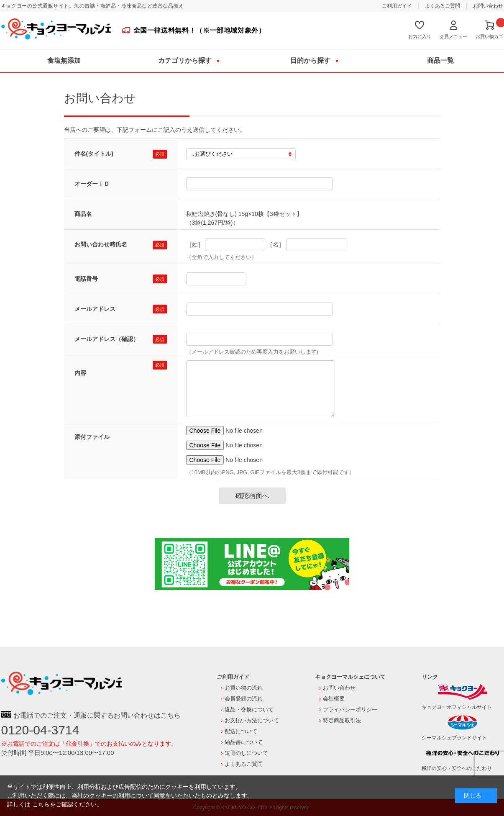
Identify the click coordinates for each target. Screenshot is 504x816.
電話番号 (86, 279)
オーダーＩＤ (92, 184)
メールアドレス (95, 309)
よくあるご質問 (443, 6)
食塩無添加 (64, 60)
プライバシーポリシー (350, 710)
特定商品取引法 (342, 720)
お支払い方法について (252, 720)
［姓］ (195, 244)
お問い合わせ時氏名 (101, 244)
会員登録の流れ (244, 699)
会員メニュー (453, 36)
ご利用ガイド (397, 6)
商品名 (83, 214)
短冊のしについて (246, 753)
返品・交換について (249, 710)
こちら (41, 804)
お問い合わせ (488, 6)
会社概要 (334, 699)
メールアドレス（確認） (107, 339)
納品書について (244, 742)
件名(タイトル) (94, 154)
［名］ (276, 244)
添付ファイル (92, 437)
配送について (241, 731)
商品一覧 (440, 60)
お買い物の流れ (244, 688)
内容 (80, 373)
